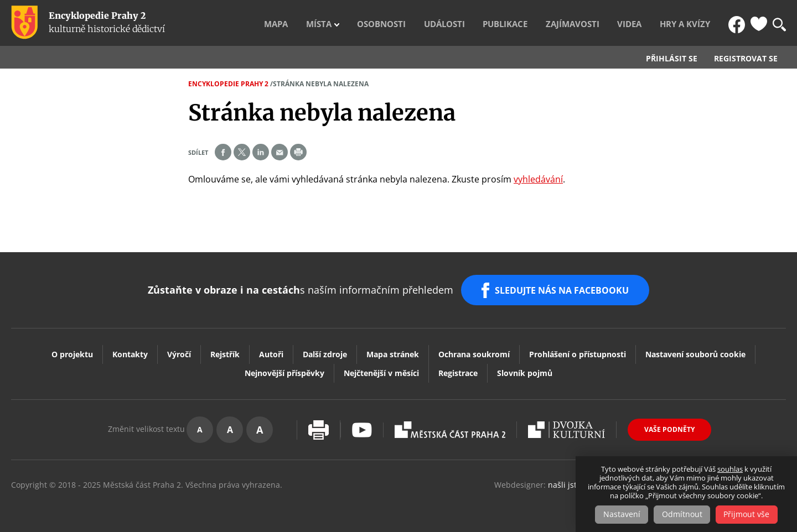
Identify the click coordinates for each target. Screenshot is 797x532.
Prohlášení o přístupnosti (578, 349)
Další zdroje (325, 349)
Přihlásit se (672, 59)
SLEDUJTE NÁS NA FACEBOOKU (564, 288)
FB (738, 23)
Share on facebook (223, 152)
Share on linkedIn (261, 152)
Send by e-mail (280, 152)
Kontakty (130, 349)
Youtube (362, 425)
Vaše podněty (669, 424)
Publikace (542, 23)
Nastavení (620, 515)
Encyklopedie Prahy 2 (228, 84)
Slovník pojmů (525, 368)
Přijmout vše (749, 515)
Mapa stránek (393, 349)
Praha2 (450, 425)
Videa (649, 23)
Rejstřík (225, 349)
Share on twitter (242, 152)
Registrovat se (746, 59)
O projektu (72, 349)
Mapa (348, 23)
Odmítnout (682, 515)
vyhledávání (538, 179)
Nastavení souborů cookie (695, 349)
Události (490, 23)
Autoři (271, 349)
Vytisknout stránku (319, 425)
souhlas (730, 470)
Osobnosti (437, 23)
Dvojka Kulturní (566, 425)
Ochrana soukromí (474, 349)
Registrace (458, 368)
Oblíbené (759, 23)
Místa (383, 23)
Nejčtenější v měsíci (381, 368)
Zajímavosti (601, 23)
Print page (298, 152)
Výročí (179, 349)
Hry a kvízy (695, 23)
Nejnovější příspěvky (284, 368)
